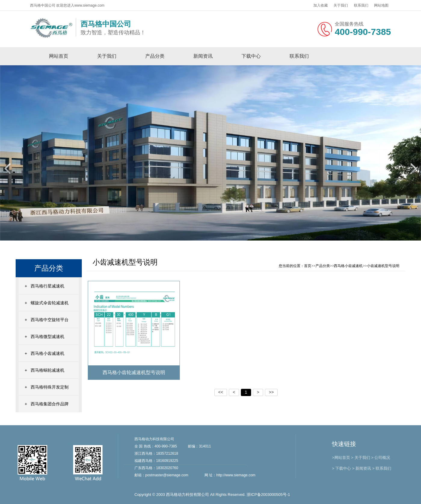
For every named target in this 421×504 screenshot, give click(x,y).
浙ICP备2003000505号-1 (268, 495)
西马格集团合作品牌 (50, 404)
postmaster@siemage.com (167, 475)
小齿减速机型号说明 (383, 266)
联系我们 (361, 5)
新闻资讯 (203, 56)
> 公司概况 (381, 458)
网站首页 (59, 56)
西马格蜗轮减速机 (48, 370)
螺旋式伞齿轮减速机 (50, 303)
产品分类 (155, 56)
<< (221, 392)
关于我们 (341, 5)
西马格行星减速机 (48, 286)
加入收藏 (321, 5)
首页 (308, 266)
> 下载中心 (341, 468)
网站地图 (381, 5)
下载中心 (251, 56)
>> (271, 392)
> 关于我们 (360, 458)
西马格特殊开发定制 (50, 387)
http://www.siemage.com (236, 475)
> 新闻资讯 (362, 468)
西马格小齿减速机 (48, 353)
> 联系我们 (382, 468)
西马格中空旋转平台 (50, 320)
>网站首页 (341, 458)
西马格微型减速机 (48, 337)
